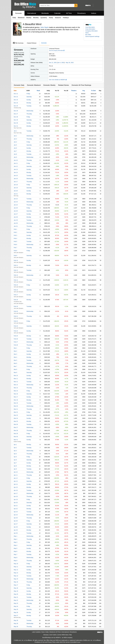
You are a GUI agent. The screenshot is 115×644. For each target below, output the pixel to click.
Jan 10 (16, 160)
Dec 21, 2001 (53, 63)
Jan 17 (16, 182)
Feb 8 (15, 251)
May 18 (16, 588)
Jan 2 (15, 136)
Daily (14, 18)
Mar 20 (16, 406)
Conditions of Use (40, 642)
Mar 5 (15, 360)
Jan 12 (16, 166)
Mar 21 (16, 409)
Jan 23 (16, 202)
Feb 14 (16, 280)
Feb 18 (16, 300)
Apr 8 (15, 466)
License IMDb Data (62, 635)
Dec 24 (16, 103)
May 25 (16, 609)
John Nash (44, 27)
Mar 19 (16, 403)
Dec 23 (16, 100)
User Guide (53, 635)
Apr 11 (16, 475)
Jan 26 (16, 211)
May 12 (16, 570)
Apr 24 (16, 515)
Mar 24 (16, 418)
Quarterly (44, 18)
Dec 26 (16, 111)
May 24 (16, 606)
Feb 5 (15, 241)
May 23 (16, 603)
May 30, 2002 (70, 63)
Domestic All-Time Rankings (81, 85)
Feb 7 (15, 248)
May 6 (16, 551)
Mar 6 (15, 363)
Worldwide (45, 13)
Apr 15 (16, 487)
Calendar (57, 13)
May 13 (16, 573)
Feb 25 (16, 336)
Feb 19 (16, 306)
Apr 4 (15, 454)
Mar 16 (16, 394)
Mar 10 (16, 376)
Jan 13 (16, 169)
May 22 (16, 600)
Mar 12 (16, 382)
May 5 (16, 548)
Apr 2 (15, 448)
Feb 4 (15, 238)
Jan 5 (15, 145)
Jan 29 (16, 220)
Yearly (51, 18)
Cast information (90, 27)
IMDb (65, 638)
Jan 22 (16, 199)
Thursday (29, 114)
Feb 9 (15, 256)
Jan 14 (16, 172)
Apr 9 (15, 469)
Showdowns (81, 13)
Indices (94, 13)
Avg (84, 91)
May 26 (16, 612)
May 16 (16, 582)
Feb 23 (16, 326)
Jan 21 (16, 194)
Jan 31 (16, 226)
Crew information (90, 29)
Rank (38, 91)
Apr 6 (15, 460)
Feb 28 (16, 345)
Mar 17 (16, 397)
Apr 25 (16, 518)
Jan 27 (16, 214)
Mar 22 (16, 412)
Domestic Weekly (49, 85)
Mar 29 (16, 434)
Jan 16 (16, 179)
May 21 (16, 597)
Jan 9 (15, 157)
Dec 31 (16, 126)
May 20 (16, 594)
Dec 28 (16, 117)
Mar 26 (16, 424)
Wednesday (30, 111)
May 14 (16, 576)
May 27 (16, 616)
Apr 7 (15, 463)
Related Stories (64, 85)
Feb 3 (15, 235)
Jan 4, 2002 (61, 63)
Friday (28, 94)
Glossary (46, 635)
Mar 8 (15, 369)
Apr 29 (16, 530)
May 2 (16, 539)
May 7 (16, 554)
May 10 (16, 564)
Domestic (19, 13)
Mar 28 (16, 430)
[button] (93, 37)
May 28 (16, 620)
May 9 (16, 561)
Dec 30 (16, 123)
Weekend (21, 18)
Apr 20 (16, 503)
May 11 (16, 567)
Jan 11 (16, 163)
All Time (69, 13)
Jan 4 (15, 142)
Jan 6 (15, 148)
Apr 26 (16, 521)
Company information (92, 31)
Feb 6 (15, 245)
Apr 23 (16, 512)
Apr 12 (16, 478)
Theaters (74, 91)
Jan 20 (16, 191)
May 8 (16, 557)
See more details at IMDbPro (58, 80)
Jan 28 (16, 217)
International (32, 13)
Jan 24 (16, 205)
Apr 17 (16, 493)
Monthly (36, 18)
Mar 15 (16, 391)
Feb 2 (15, 232)
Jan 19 (16, 188)
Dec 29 (16, 120)
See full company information (57, 51)
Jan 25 (16, 208)
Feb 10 (16, 260)
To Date (93, 91)
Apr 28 (16, 527)
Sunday (29, 100)
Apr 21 (16, 506)
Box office (88, 35)
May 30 (16, 627)
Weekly (29, 18)
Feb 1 (15, 229)
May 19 (16, 591)
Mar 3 (15, 354)
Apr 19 (16, 499)
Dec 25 (16, 106)
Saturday (29, 97)
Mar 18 (16, 400)
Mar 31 (16, 440)
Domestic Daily (19, 85)
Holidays (66, 18)
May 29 (16, 623)
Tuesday (29, 106)
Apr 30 (16, 533)
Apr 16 (16, 490)
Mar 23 (16, 415)
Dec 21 (16, 94)
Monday (29, 103)
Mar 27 (16, 427)
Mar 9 (15, 372)
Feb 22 (16, 321)
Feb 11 (16, 265)
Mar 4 (15, 357)
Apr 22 (16, 509)
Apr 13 (16, 481)
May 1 (16, 536)
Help (70, 635)
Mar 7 (15, 366)
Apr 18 (16, 496)
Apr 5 (15, 457)
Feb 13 (16, 275)
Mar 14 (16, 388)
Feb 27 (16, 342)
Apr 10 (16, 472)
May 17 (16, 585)
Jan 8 (15, 154)
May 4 (16, 545)
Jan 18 (16, 185)
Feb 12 (16, 270)
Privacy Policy (52, 642)
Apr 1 (15, 445)
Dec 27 (16, 114)
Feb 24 (16, 331)
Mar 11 (16, 379)
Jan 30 (16, 223)
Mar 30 (16, 437)
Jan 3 (15, 139)
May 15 (16, 579)
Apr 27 (16, 524)
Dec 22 (16, 97)
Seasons (58, 18)
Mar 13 (16, 385)
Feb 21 (16, 316)
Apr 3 (15, 451)
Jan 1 (15, 131)
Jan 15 (16, 176)
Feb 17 (16, 295)
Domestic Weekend (34, 85)
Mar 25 (16, 421)
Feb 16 (16, 290)
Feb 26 (16, 339)
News (87, 33)
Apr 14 (16, 484)
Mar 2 (15, 351)
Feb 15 (16, 285)
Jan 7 (15, 151)
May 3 (16, 542)
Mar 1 (15, 348)
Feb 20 (16, 311)
